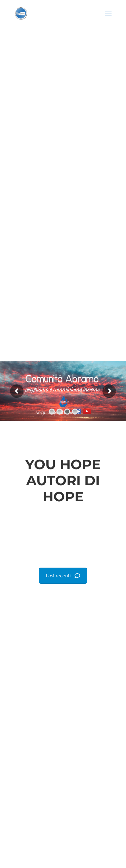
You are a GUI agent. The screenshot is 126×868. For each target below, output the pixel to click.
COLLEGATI (65, 402)
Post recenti (63, 576)
